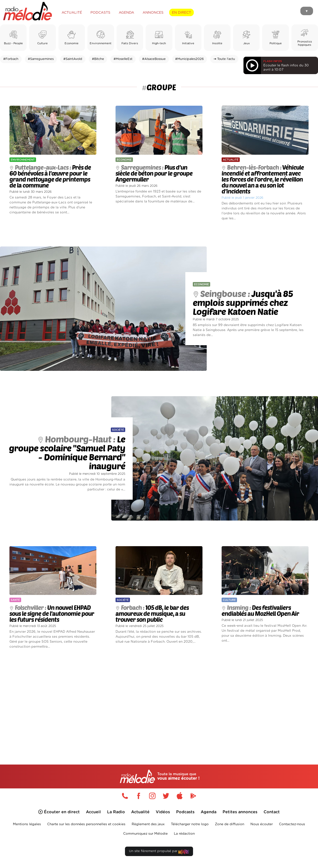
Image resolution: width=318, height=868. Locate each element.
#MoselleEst (123, 59)
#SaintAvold (73, 59)
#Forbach (11, 59)
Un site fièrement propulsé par (159, 852)
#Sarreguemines (41, 59)
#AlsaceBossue (154, 59)
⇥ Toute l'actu (224, 59)
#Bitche (98, 59)
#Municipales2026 (189, 59)
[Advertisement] (159, 701)
